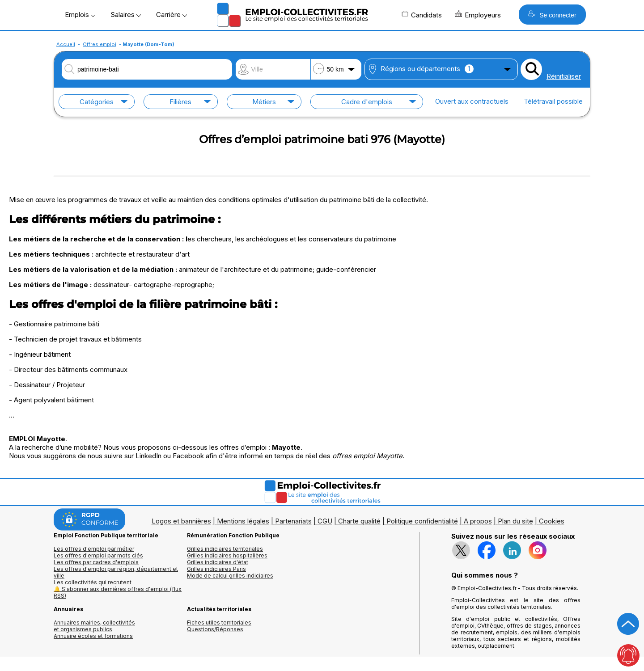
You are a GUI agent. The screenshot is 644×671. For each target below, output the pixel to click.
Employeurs (478, 15)
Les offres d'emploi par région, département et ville (116, 572)
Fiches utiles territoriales (219, 622)
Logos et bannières (181, 521)
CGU (325, 521)
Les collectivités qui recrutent (93, 582)
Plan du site (515, 521)
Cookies (552, 521)
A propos (478, 521)
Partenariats (293, 521)
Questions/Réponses (215, 629)
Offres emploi (100, 44)
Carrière (172, 15)
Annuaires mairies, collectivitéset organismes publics (94, 626)
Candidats (422, 15)
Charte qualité (359, 521)
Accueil (66, 44)
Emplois (80, 15)
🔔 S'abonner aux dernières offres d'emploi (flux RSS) (118, 592)
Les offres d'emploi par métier (94, 549)
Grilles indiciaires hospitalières (227, 555)
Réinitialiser (564, 76)
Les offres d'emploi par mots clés (98, 555)
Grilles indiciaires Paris (216, 569)
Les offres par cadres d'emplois (96, 562)
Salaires (126, 15)
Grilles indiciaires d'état (218, 562)
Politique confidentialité (422, 521)
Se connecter (552, 15)
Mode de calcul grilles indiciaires (230, 576)
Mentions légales (243, 521)
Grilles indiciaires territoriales (225, 549)
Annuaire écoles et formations (93, 636)
